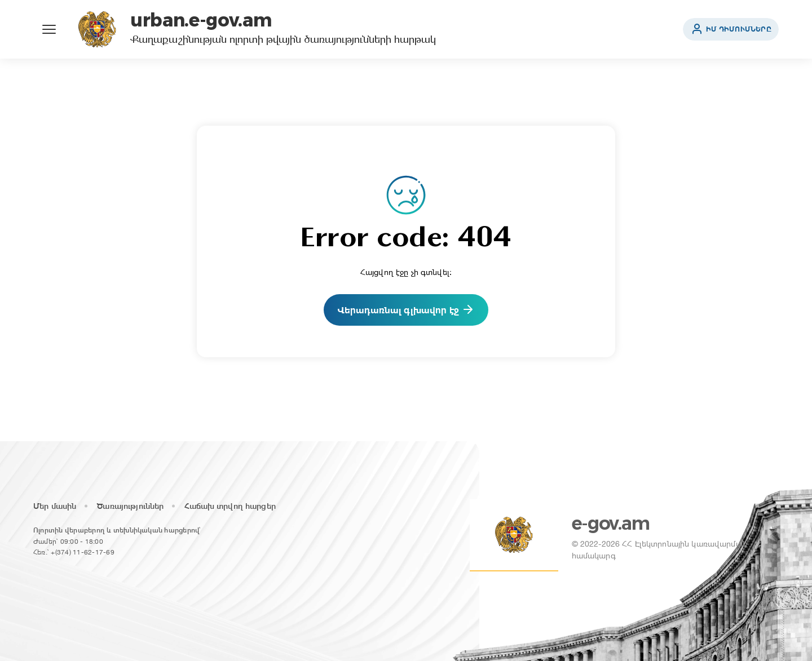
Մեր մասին (55, 506)
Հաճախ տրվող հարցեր (230, 506)
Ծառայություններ (130, 506)
